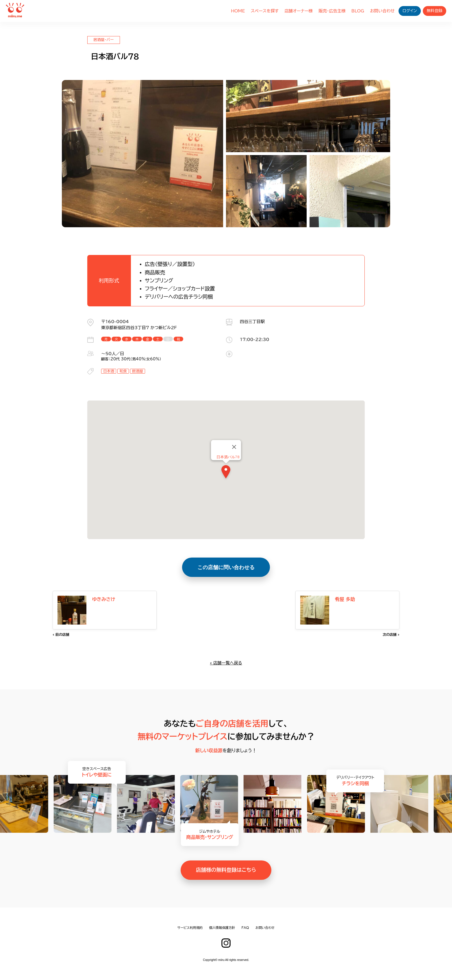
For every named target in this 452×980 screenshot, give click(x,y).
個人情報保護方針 (222, 928)
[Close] (234, 447)
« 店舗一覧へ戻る (226, 663)
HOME (238, 11)
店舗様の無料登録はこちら (226, 870)
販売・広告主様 (332, 11)
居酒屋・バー (103, 40)
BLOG (358, 11)
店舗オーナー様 (299, 11)
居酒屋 (138, 371)
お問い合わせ (382, 11)
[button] (226, 473)
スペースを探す (265, 11)
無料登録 (434, 11)
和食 (123, 371)
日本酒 (109, 371)
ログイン (410, 11)
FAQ (245, 928)
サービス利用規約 (190, 928)
